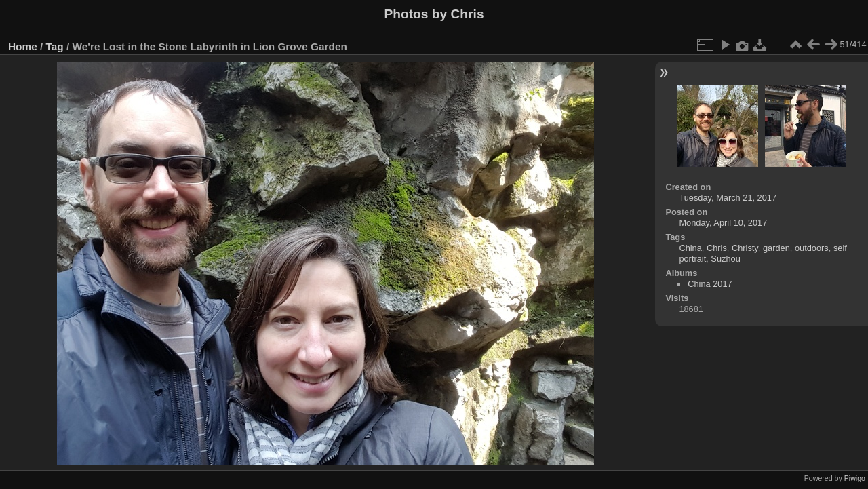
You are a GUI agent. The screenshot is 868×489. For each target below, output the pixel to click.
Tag (55, 46)
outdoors (812, 248)
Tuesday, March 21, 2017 (728, 198)
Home (23, 46)
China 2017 (710, 284)
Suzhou (725, 259)
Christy (745, 248)
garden (776, 248)
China (690, 248)
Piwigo (855, 478)
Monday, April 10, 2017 (723, 223)
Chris (717, 248)
